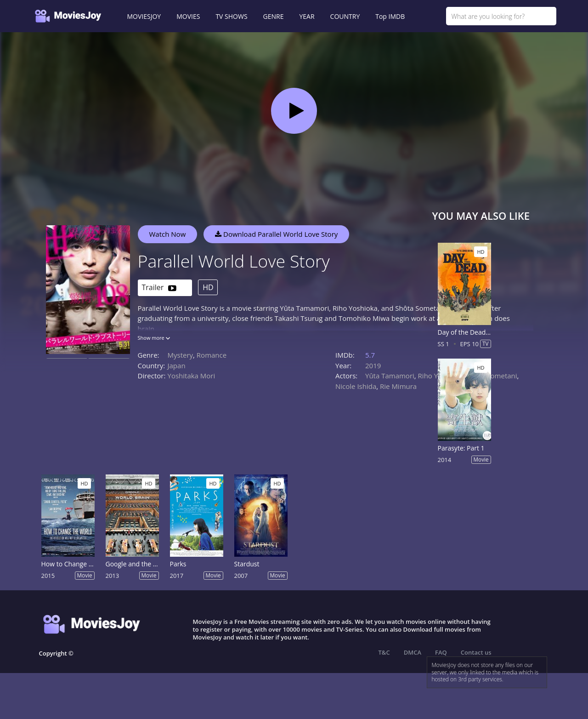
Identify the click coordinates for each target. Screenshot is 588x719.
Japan (177, 365)
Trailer (159, 288)
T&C (384, 652)
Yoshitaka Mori (192, 376)
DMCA (413, 652)
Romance (212, 355)
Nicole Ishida (356, 386)
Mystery (181, 355)
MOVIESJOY (144, 16)
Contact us (476, 652)
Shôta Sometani (492, 376)
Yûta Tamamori (390, 376)
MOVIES (188, 16)
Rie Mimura (398, 386)
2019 (373, 365)
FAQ (441, 652)
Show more (154, 338)
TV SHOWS (231, 16)
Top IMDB (390, 16)
